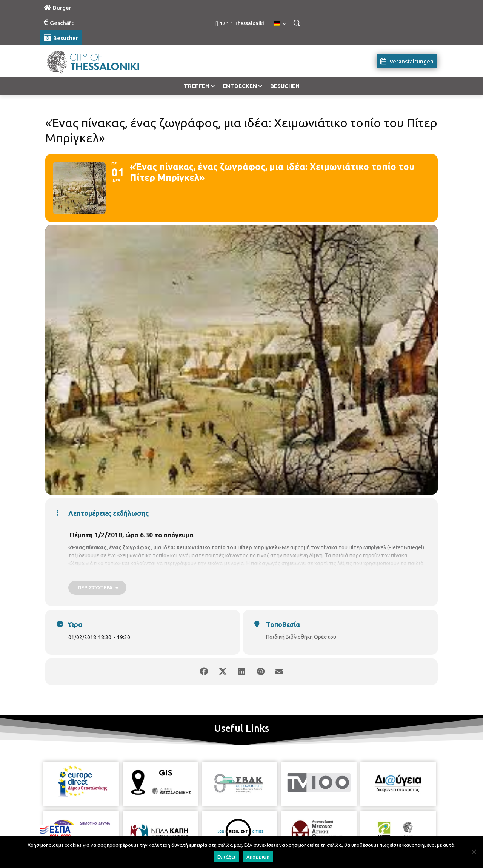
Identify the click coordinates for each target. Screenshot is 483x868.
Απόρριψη (258, 857)
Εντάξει (226, 857)
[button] (297, 23)
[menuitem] (280, 24)
